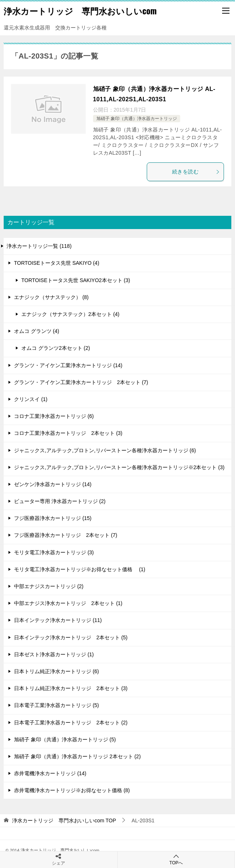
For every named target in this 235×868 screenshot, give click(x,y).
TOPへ (176, 859)
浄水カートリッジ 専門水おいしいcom (80, 11)
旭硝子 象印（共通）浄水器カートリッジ (137, 119)
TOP (64, 820)
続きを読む (196, 172)
